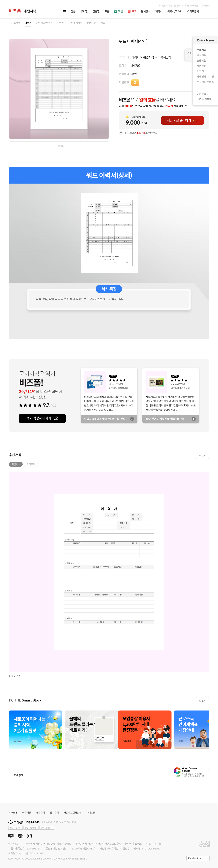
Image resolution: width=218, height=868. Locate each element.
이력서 (135, 57)
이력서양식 (164, 57)
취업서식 (148, 57)
